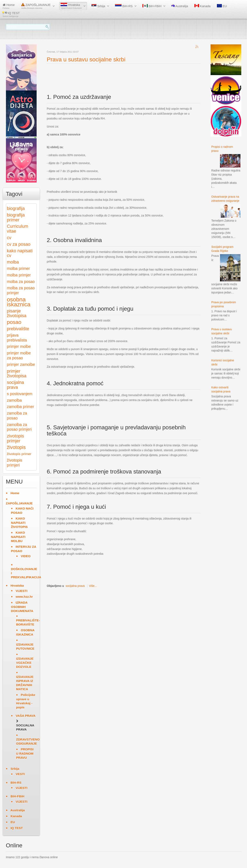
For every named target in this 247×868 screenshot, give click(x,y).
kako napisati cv (20, 253)
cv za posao (19, 244)
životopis (16, 447)
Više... (93, 586)
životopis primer (19, 454)
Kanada (202, 6)
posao (14, 322)
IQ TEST (11, 14)
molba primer (19, 269)
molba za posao (21, 282)
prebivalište (18, 329)
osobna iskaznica (19, 302)
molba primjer (19, 275)
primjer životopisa (17, 374)
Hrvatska (71, 6)
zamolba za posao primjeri (19, 427)
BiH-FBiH (152, 6)
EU (222, 6)
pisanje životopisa (17, 313)
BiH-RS (124, 6)
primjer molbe (19, 347)
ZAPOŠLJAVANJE (36, 6)
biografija (16, 208)
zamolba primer (21, 407)
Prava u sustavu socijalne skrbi (86, 59)
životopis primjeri (15, 463)
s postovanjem (20, 394)
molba (13, 262)
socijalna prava (75, 586)
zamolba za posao (17, 416)
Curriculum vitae (18, 229)
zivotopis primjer (16, 438)
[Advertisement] (121, 75)
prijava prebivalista (17, 338)
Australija (180, 6)
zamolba (14, 400)
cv (9, 238)
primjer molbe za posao (19, 356)
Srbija (98, 6)
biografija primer (16, 217)
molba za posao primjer (21, 290)
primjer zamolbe (21, 365)
